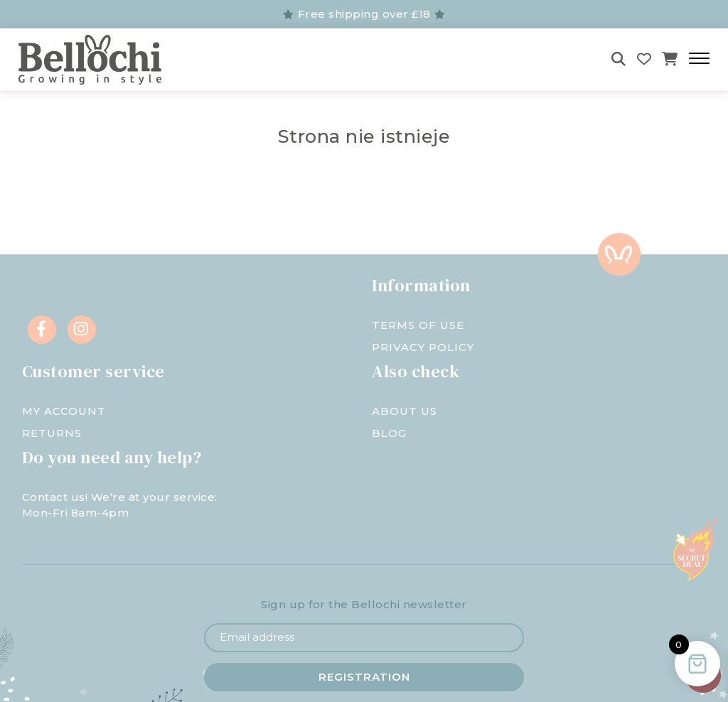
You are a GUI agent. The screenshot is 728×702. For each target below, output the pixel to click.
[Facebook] (42, 330)
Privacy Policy (423, 347)
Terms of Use (418, 325)
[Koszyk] (670, 59)
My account (64, 411)
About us (405, 411)
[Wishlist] (644, 59)
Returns (52, 433)
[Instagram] (82, 330)
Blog (389, 433)
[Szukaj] (619, 59)
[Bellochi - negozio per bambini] (128, 60)
